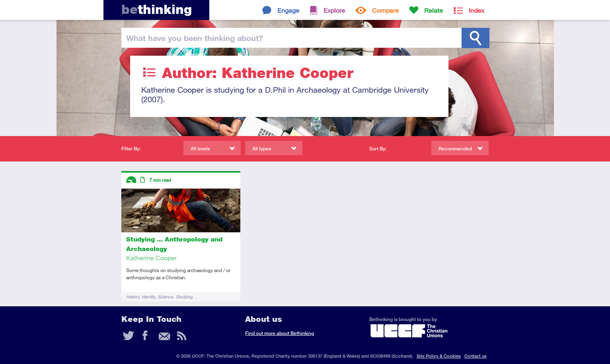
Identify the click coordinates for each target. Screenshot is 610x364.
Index (477, 10)
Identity (148, 297)
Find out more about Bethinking (280, 333)
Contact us (476, 356)
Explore (334, 10)
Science (165, 297)
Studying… (186, 297)
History (133, 297)
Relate (434, 10)
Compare (385, 10)
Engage (288, 10)
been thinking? (195, 38)
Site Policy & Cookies (439, 356)
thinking (157, 9)
